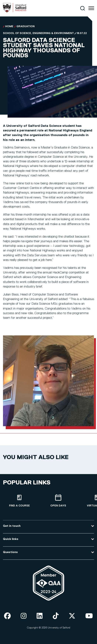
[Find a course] (19, 501)
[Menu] (91, 8)
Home (9, 26)
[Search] (82, 8)
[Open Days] (58, 501)
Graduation (26, 26)
